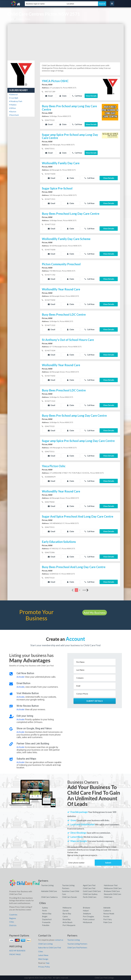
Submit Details (95, 701)
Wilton (13, 108)
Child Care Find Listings (104, 978)
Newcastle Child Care (112, 894)
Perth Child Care (90, 897)
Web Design (43, 959)
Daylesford (47, 919)
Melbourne (67, 908)
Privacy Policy (44, 967)
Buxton (13, 112)
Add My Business (95, 613)
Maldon (13, 105)
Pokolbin (46, 925)
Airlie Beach (67, 922)
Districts (13, 925)
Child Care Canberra (49, 897)
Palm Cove (108, 922)
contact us (59, 940)
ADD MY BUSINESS (17, 951)
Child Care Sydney (90, 894)
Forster (106, 916)
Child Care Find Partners (77, 948)
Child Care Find (89, 888)
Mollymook (87, 922)
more (86, 590)
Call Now (77, 96)
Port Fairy (108, 919)
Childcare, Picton (23, 19)
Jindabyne (87, 914)
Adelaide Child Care (49, 891)
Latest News (43, 955)
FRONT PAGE (15, 954)
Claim (63, 96)
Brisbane (87, 908)
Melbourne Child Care (113, 888)
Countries (13, 915)
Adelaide (107, 908)
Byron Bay (67, 914)
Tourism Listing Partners (77, 944)
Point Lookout (89, 919)
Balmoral (13, 94)
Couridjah (14, 98)
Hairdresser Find (111, 885)
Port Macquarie (69, 925)
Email (49, 96)
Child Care (108, 897)
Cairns (65, 916)
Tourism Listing (47, 885)
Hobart (86, 911)
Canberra (107, 911)
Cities (12, 922)
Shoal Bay (67, 919)
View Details (91, 96)
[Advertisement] (66, 42)
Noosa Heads (109, 914)
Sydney (45, 908)
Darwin (66, 911)
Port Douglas (88, 916)
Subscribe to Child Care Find (50, 948)
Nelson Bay (47, 914)
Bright (45, 916)
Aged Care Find (89, 885)
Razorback (14, 115)
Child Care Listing (45, 944)
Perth (44, 911)
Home (12, 19)
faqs (48, 963)
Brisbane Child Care (112, 891)
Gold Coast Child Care (92, 891)
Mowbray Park (16, 101)
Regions (13, 918)
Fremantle (46, 922)
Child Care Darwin (69, 897)
